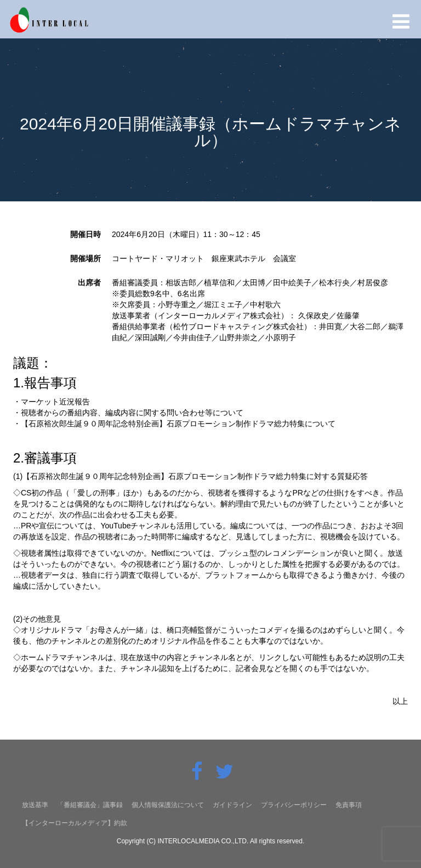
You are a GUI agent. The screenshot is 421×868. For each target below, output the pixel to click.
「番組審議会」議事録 (90, 805)
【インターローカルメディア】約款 (75, 823)
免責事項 (349, 805)
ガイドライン (232, 805)
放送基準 (35, 805)
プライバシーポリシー (294, 805)
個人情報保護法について (168, 805)
